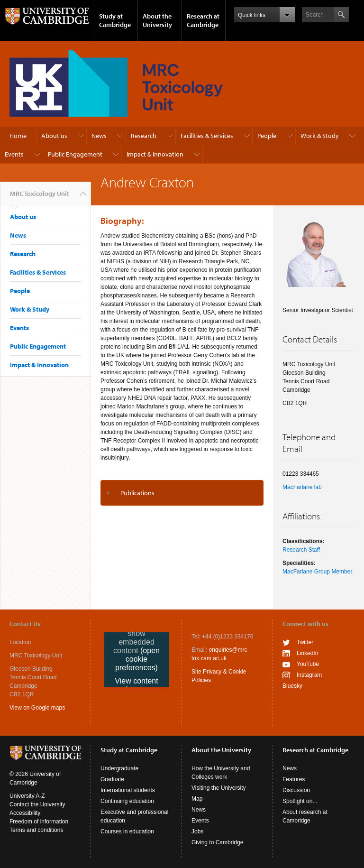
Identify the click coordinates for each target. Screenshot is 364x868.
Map (197, 799)
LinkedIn (307, 653)
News (99, 136)
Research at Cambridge (203, 20)
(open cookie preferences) (137, 659)
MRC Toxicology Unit (40, 197)
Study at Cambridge (115, 20)
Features (294, 779)
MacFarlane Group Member (317, 572)
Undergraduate (119, 768)
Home (18, 136)
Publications (137, 493)
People (267, 136)
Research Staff (301, 550)
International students (128, 790)
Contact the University (37, 804)
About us (54, 136)
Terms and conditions (36, 830)
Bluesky (292, 686)
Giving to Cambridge (217, 842)
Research (144, 136)
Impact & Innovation (155, 154)
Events (14, 154)
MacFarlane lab (302, 487)
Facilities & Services (207, 136)
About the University (157, 20)
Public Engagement (75, 154)
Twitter (305, 642)
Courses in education (127, 831)
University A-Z (27, 796)
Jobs (197, 831)
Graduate (112, 779)
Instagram (309, 675)
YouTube (308, 664)
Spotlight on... (300, 801)
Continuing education (127, 801)
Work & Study (320, 136)
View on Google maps (37, 708)
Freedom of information (39, 822)
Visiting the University (219, 788)
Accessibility (25, 813)
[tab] (182, 493)
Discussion (296, 790)
